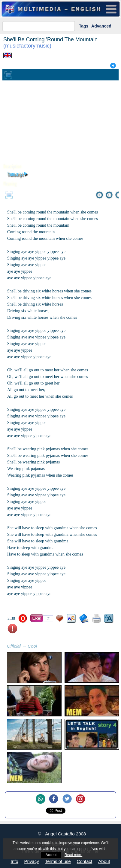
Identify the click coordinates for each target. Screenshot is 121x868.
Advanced (101, 26)
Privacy (32, 861)
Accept (51, 855)
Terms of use (58, 861)
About (104, 861)
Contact (85, 861)
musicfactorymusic (27, 46)
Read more (73, 855)
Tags (84, 26)
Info (15, 861)
